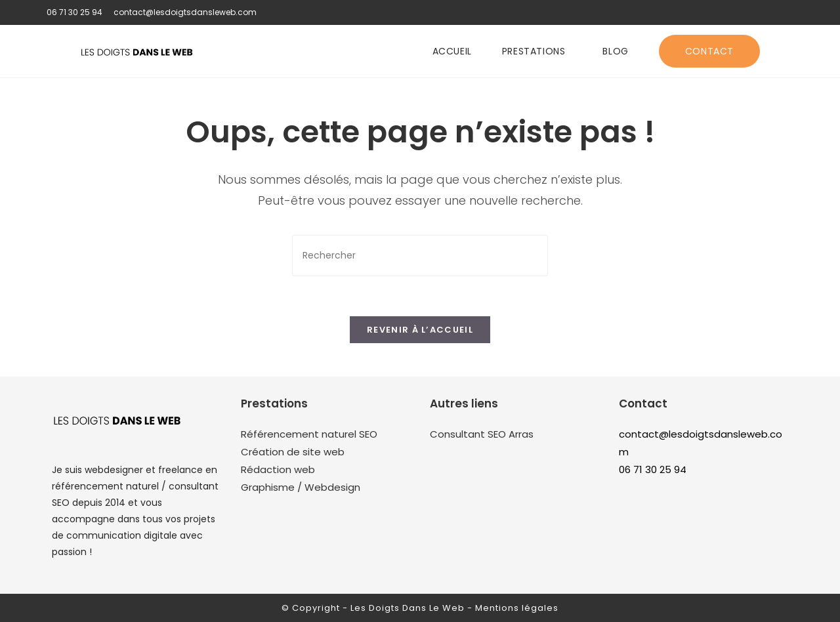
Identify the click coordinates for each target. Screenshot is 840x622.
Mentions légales (517, 608)
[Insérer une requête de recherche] (420, 256)
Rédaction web (278, 469)
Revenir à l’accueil (420, 330)
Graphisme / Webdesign (301, 487)
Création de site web (293, 452)
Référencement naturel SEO (309, 434)
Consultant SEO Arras (482, 434)
